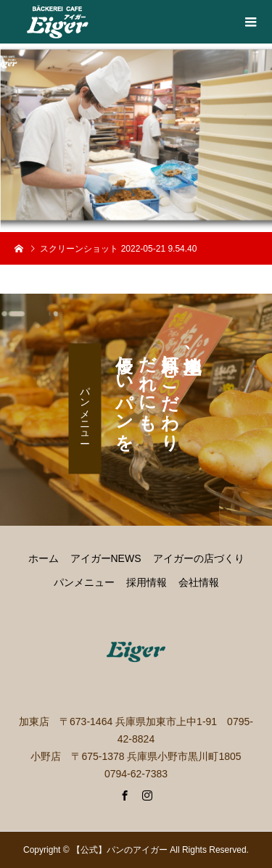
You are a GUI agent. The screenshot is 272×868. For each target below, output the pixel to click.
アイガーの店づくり (199, 558)
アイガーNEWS (106, 558)
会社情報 (199, 582)
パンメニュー (85, 409)
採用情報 (147, 582)
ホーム (44, 558)
